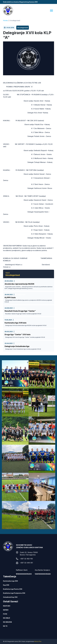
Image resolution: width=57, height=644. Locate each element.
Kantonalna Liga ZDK (10, 581)
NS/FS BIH (7, 606)
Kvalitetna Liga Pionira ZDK (13, 589)
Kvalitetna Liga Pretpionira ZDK (14, 593)
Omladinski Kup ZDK (10, 597)
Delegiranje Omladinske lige (17, 346)
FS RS (5, 614)
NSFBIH (6, 610)
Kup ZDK (6, 585)
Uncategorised (15, 20)
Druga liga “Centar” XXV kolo (18, 334)
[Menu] (52, 10)
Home (5, 20)
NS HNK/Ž (7, 618)
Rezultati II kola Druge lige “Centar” (20, 311)
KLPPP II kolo (10, 297)
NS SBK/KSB (7, 622)
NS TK (5, 626)
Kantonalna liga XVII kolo (16, 323)
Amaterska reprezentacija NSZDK (20, 284)
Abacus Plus (38, 641)
